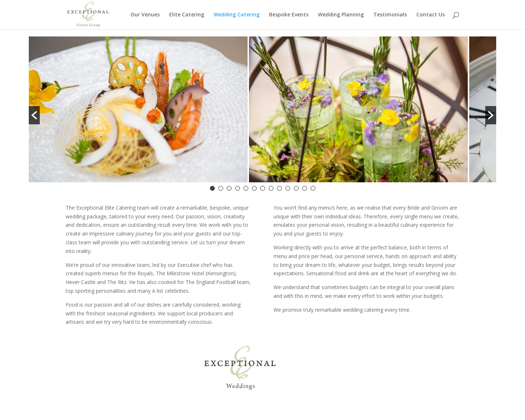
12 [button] (305, 188)
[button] (34, 115)
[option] (138, 111)
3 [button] (229, 188)
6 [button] (254, 188)
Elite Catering (187, 15)
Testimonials (390, 15)
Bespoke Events (289, 15)
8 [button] (271, 188)
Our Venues (145, 15)
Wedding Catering (237, 15)
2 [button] (221, 188)
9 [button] (279, 188)
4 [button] (238, 188)
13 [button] (313, 188)
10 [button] (288, 188)
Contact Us (431, 15)
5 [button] (246, 188)
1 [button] (212, 188)
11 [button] (296, 188)
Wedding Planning (341, 15)
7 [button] (263, 188)
